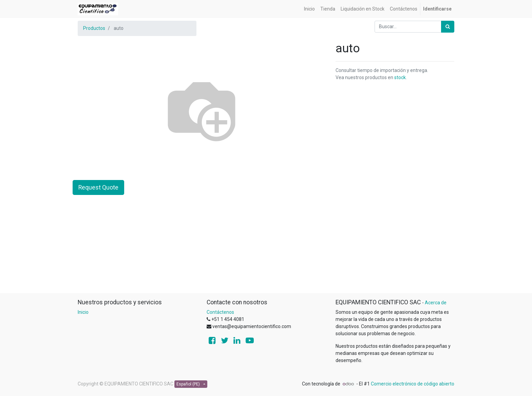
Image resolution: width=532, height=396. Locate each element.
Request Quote (98, 187)
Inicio (83, 312)
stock (400, 77)
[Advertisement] (266, 245)
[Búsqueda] (448, 27)
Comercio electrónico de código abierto (413, 384)
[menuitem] (309, 9)
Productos (94, 28)
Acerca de (436, 303)
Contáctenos (220, 312)
